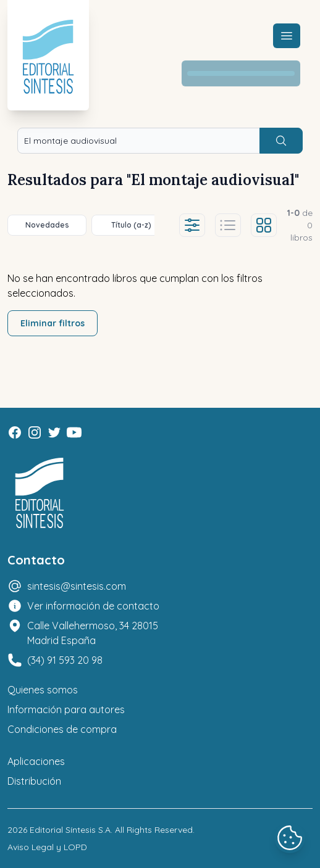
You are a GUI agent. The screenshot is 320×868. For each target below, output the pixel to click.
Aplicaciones (36, 761)
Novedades (47, 225)
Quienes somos (43, 690)
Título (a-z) (131, 225)
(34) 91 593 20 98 (65, 660)
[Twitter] (54, 432)
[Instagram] (35, 432)
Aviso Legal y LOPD (47, 847)
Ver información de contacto (93, 606)
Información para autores (66, 709)
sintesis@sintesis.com (77, 586)
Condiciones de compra (62, 729)
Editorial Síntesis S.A (70, 830)
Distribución (34, 781)
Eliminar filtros (53, 323)
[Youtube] (74, 432)
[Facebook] (15, 432)
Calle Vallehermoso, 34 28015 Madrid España (93, 633)
